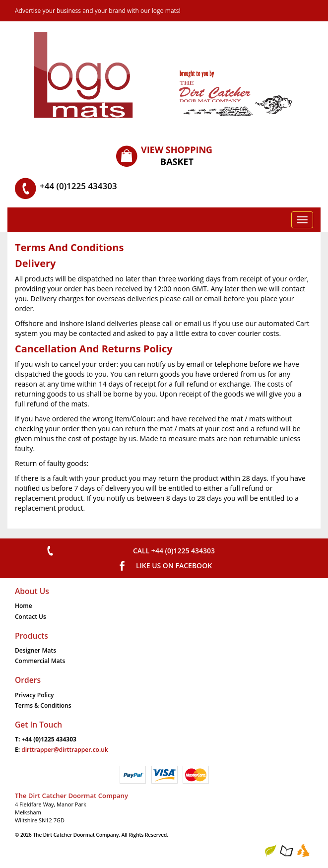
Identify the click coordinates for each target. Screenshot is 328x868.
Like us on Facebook (174, 566)
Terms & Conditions (43, 705)
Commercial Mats (40, 661)
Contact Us (31, 617)
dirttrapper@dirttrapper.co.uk (65, 750)
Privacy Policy (34, 695)
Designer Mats (35, 650)
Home (24, 606)
